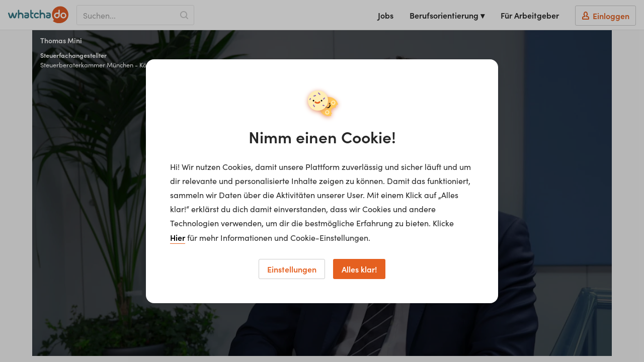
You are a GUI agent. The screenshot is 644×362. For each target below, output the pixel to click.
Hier (178, 237)
